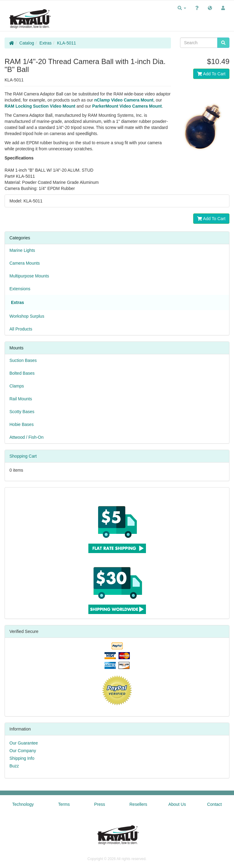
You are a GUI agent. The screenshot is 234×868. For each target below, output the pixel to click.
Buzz (14, 766)
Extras (46, 43)
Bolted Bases (22, 373)
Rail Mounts (21, 399)
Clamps (17, 386)
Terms (64, 804)
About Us (177, 804)
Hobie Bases (21, 424)
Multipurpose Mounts (29, 276)
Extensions (20, 289)
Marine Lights (22, 250)
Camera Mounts (25, 263)
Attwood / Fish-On (27, 437)
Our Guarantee (24, 743)
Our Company (23, 751)
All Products (21, 329)
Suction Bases (23, 360)
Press (100, 804)
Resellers (138, 804)
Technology (23, 804)
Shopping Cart (23, 456)
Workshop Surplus (27, 316)
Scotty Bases (22, 412)
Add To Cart (211, 74)
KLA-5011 (66, 43)
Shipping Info (22, 758)
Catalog (27, 43)
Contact (214, 804)
